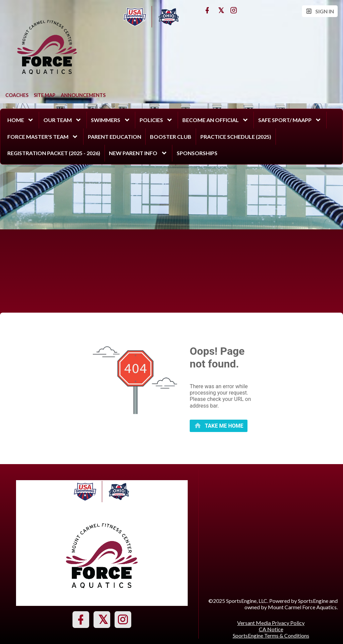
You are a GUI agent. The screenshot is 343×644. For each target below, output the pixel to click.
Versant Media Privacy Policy (271, 623)
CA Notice (271, 629)
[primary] (219, 426)
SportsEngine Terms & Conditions (271, 635)
